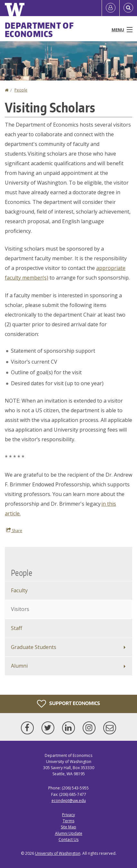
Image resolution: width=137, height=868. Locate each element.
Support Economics (68, 704)
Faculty (19, 590)
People (21, 90)
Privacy (68, 815)
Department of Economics (39, 30)
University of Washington (58, 853)
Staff (17, 628)
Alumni (19, 666)
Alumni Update (69, 833)
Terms (68, 821)
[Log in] (111, 8)
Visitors (20, 609)
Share (14, 530)
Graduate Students (34, 647)
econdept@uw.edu (69, 801)
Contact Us (68, 839)
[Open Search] (128, 8)
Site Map (68, 827)
